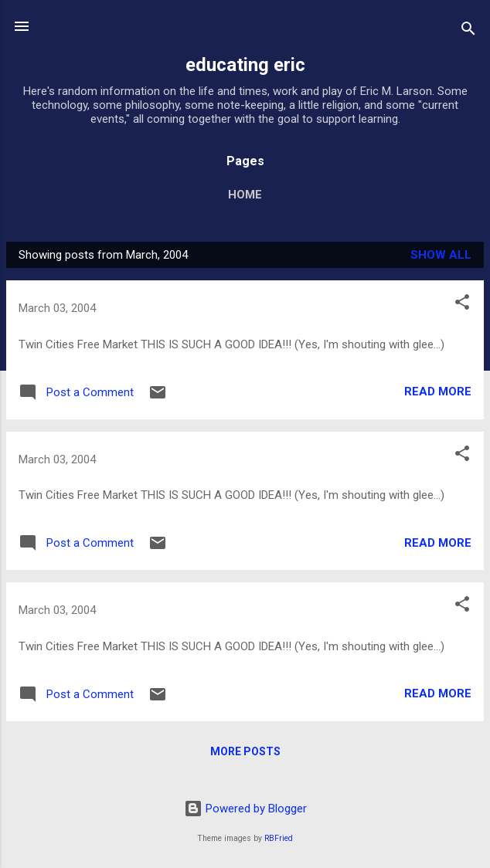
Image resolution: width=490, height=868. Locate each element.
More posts (245, 751)
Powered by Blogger (245, 809)
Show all (441, 255)
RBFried (279, 838)
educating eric (245, 65)
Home (245, 195)
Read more (438, 392)
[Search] (468, 31)
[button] (462, 305)
